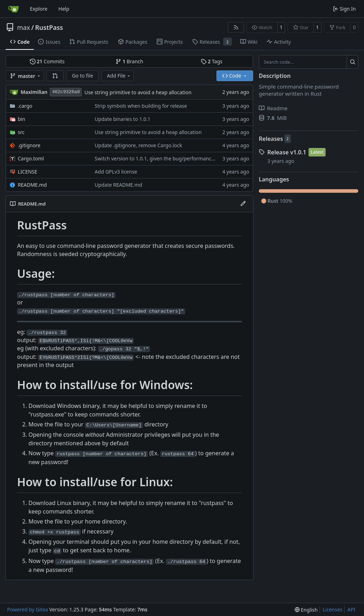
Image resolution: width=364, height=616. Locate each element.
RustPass (49, 27)
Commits (47, 61)
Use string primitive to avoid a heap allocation (138, 92)
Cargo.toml (31, 158)
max (23, 27)
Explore (39, 9)
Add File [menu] (119, 76)
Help (64, 9)
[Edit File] (243, 204)
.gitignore (29, 145)
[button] (55, 76)
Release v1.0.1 (287, 152)
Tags (212, 61)
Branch (129, 61)
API (351, 609)
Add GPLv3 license (116, 172)
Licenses (333, 609)
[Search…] (352, 62)
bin (22, 119)
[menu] (306, 610)
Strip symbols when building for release (141, 106)
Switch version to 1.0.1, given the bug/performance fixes (160, 158)
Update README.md (118, 185)
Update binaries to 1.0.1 (122, 119)
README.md (32, 185)
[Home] (14, 9)
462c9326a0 (66, 92)
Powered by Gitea (28, 609)
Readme (273, 108)
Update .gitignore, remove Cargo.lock (138, 145)
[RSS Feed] (236, 27)
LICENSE (28, 172)
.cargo (25, 106)
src (21, 132)
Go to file (82, 76)
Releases (271, 139)
